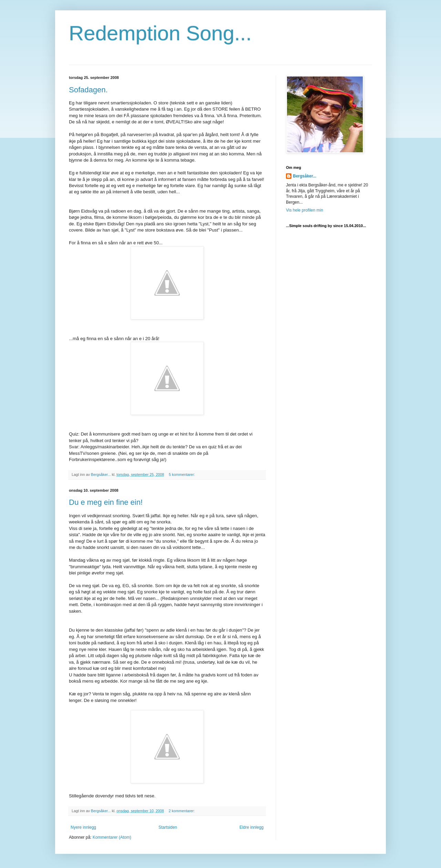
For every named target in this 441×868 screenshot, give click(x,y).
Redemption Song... (160, 33)
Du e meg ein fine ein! (106, 502)
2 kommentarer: (182, 811)
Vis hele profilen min (305, 210)
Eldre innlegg (252, 827)
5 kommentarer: (182, 474)
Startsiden (168, 827)
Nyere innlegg (83, 827)
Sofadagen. (88, 90)
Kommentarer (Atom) (112, 837)
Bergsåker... (305, 176)
